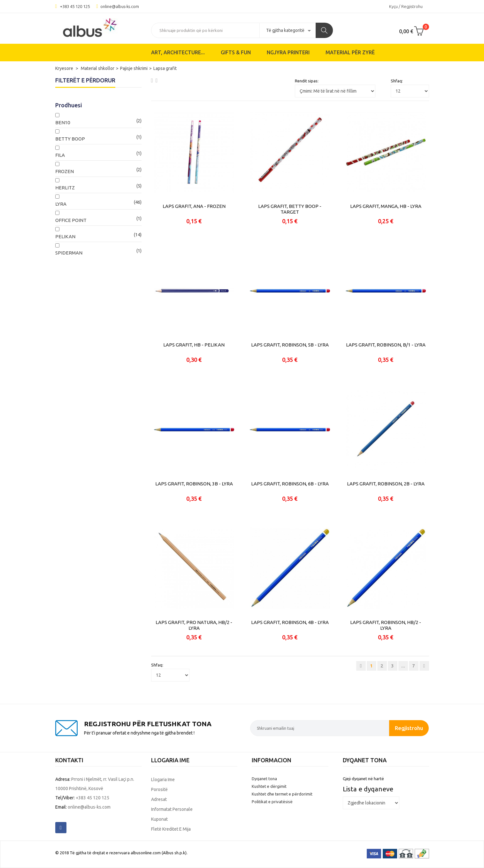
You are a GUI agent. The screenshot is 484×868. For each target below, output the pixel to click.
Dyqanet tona (264, 779)
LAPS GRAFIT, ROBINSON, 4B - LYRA (290, 622)
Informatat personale (172, 809)
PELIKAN (65, 236)
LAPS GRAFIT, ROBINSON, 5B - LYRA (290, 345)
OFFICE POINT (71, 220)
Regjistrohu (409, 728)
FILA (60, 155)
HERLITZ (65, 188)
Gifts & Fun (236, 52)
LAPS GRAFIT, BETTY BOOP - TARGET (290, 209)
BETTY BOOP (70, 139)
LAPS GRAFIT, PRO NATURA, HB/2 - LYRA (194, 625)
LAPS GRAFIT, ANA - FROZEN (194, 206)
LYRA (61, 204)
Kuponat (159, 819)
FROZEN (65, 171)
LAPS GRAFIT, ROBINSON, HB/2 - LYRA (386, 625)
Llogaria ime (163, 780)
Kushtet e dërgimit (269, 786)
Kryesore (65, 68)
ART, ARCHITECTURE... (178, 52)
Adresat (159, 799)
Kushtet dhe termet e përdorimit (282, 794)
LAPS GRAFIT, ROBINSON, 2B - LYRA (386, 484)
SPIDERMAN (69, 253)
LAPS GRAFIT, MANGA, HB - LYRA (386, 206)
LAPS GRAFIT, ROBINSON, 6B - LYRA (290, 484)
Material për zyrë (350, 52)
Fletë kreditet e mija (171, 829)
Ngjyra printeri (288, 52)
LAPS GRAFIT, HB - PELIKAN (194, 345)
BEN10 (63, 122)
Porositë (159, 789)
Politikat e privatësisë (272, 802)
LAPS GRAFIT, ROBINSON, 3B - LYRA (194, 484)
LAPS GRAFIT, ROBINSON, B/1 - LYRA (386, 345)
